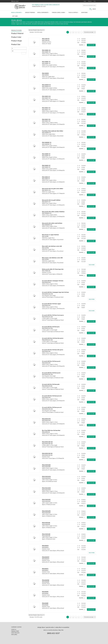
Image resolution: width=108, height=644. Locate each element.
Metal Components (43, 12)
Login (85, 1)
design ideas (41, 626)
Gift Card (15, 16)
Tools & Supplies (73, 12)
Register (90, 1)
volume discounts (15, 632)
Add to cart (91, 45)
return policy (14, 634)
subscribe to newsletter (62, 626)
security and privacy (53, 629)
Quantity (81, 44)
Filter (24, 53)
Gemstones (84, 12)
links (62, 629)
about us (46, 629)
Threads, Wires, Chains (58, 12)
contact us (14, 629)
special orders (50, 626)
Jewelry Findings (30, 12)
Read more (92, 264)
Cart (95, 1)
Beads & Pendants (16, 12)
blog (60, 629)
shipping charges (15, 630)
